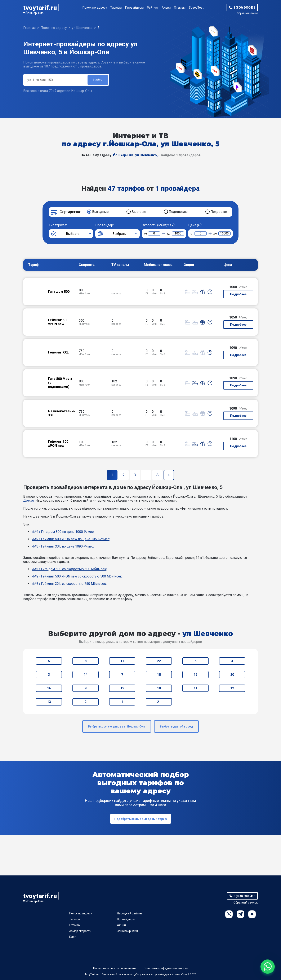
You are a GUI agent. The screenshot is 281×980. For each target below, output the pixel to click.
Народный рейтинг (130, 913)
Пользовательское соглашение (115, 968)
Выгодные (100, 212)
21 (159, 702)
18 (159, 675)
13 (49, 702)
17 (122, 661)
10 (159, 688)
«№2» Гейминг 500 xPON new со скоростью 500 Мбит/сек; (77, 576)
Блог (73, 937)
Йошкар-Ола (34, 13)
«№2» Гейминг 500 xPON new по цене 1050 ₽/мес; (71, 539)
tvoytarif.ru (40, 8)
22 (159, 661)
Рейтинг (153, 8)
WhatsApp (229, 914)
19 (122, 688)
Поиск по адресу (95, 8)
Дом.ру (29, 500)
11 (196, 688)
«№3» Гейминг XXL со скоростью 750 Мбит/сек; (69, 584)
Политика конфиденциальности (166, 968)
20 (232, 675)
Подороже (219, 212)
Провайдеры (134, 8)
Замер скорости (80, 931)
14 (86, 675)
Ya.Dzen (252, 914)
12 (232, 688)
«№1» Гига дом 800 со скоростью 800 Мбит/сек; (69, 569)
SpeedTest (196, 8)
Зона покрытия (127, 931)
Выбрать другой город (176, 726)
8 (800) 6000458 (244, 8)
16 (49, 688)
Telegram (240, 914)
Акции (166, 8)
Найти (98, 80)
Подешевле (178, 212)
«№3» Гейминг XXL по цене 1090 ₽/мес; (63, 546)
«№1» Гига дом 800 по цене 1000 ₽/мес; (63, 532)
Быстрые (139, 212)
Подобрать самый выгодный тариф (141, 819)
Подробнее (238, 294)
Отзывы (180, 8)
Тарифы (116, 8)
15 (196, 675)
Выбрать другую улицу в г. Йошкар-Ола (117, 726)
